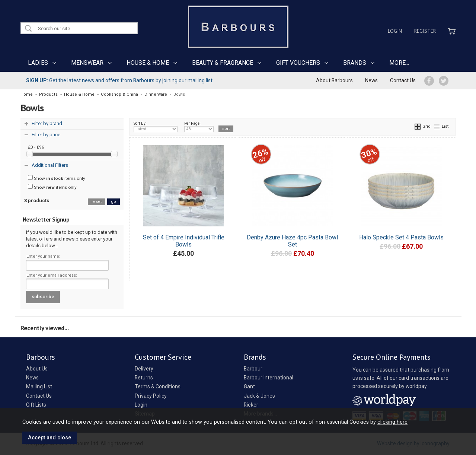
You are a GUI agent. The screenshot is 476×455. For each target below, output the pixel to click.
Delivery (144, 369)
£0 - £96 (36, 147)
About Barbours (334, 80)
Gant (249, 386)
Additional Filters (50, 165)
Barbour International (269, 378)
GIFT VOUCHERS (298, 63)
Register (425, 31)
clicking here (392, 422)
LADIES (38, 63)
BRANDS (355, 63)
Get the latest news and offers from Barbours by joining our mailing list (119, 80)
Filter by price (46, 135)
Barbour (253, 369)
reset (97, 202)
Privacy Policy (151, 396)
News (371, 80)
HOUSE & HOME (148, 63)
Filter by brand (47, 123)
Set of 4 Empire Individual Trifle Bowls (184, 241)
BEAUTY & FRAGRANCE (223, 63)
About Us (37, 369)
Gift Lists (36, 405)
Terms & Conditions (158, 386)
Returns (144, 378)
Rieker (251, 405)
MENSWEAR (87, 63)
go (114, 202)
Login (395, 31)
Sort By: (156, 127)
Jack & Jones (259, 396)
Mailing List (39, 386)
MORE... (399, 63)
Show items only (57, 178)
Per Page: (199, 127)
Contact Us (403, 80)
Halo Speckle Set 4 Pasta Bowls (401, 237)
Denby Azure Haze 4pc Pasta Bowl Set (292, 241)
